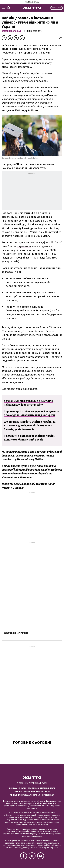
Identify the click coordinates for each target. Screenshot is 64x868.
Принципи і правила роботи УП (25, 795)
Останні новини (16, 633)
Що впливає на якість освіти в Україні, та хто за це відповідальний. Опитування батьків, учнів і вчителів (30, 426)
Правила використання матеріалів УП (32, 792)
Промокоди (48, 795)
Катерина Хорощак (11, 31)
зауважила (24, 246)
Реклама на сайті (17, 788)
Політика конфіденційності (41, 788)
